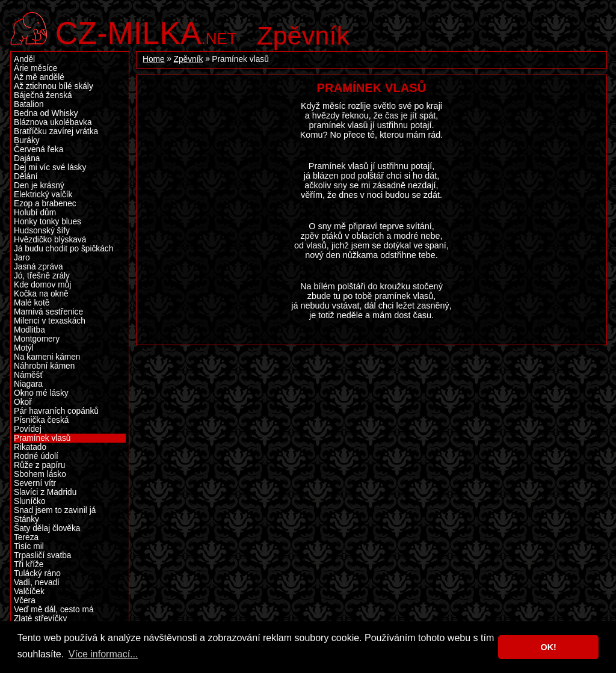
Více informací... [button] (103, 654)
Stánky (26, 519)
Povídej (28, 429)
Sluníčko (30, 501)
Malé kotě (32, 303)
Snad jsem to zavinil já (55, 510)
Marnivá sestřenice (48, 312)
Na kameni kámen (47, 357)
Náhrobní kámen (44, 366)
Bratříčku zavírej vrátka (56, 131)
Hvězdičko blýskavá (50, 240)
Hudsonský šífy (42, 231)
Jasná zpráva (38, 267)
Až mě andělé (39, 77)
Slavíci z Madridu (45, 492)
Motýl (24, 348)
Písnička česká (41, 420)
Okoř (23, 402)
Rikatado (30, 447)
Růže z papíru (39, 465)
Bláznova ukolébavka (53, 122)
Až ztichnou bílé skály (54, 86)
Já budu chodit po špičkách (63, 249)
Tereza (26, 537)
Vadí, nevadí (37, 582)
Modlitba (29, 330)
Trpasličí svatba (42, 555)
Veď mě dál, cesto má (54, 610)
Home (154, 59)
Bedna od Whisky (46, 113)
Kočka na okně (41, 294)
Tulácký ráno (37, 573)
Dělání (26, 177)
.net (146, 32)
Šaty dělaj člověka (47, 528)
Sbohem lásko (40, 474)
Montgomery (37, 339)
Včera (25, 601)
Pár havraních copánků (56, 411)
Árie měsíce (35, 68)
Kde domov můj (42, 285)
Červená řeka (38, 149)
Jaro (22, 258)
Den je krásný (39, 186)
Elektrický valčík (43, 195)
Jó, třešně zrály (42, 276)
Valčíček (29, 592)
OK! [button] (548, 647)
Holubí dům (35, 213)
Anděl (24, 59)
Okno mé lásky (41, 393)
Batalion (29, 104)
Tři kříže (29, 564)
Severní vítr (35, 483)
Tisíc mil (29, 546)
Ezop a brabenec (45, 204)
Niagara (28, 384)
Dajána (27, 158)
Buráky (27, 140)
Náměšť (29, 375)
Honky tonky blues (48, 222)
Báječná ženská (43, 95)
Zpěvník (303, 35)
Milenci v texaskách (50, 321)
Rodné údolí (36, 456)
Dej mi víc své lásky (50, 167)
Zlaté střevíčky (40, 619)
